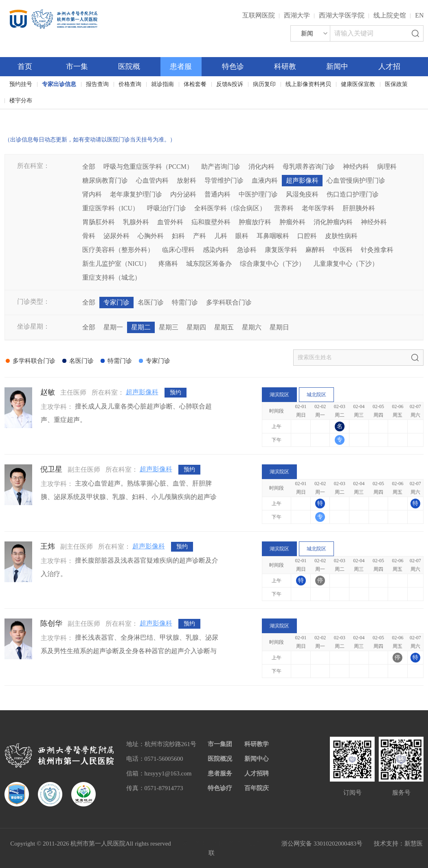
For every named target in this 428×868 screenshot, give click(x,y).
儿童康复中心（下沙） (346, 264)
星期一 (113, 327)
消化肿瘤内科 (333, 222)
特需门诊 (185, 302)
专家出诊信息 (59, 84)
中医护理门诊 (258, 194)
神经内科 (356, 167)
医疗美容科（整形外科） (118, 250)
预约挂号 (21, 84)
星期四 (196, 327)
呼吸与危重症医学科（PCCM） (148, 167)
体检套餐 (195, 84)
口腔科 (307, 236)
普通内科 (217, 194)
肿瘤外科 (292, 222)
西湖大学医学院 (342, 15)
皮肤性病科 (341, 236)
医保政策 (396, 84)
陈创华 (51, 623)
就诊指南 (162, 84)
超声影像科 (302, 180)
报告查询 (97, 84)
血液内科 (265, 180)
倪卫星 (51, 469)
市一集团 (220, 744)
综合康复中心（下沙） (272, 264)
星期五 (224, 327)
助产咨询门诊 (221, 167)
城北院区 (316, 395)
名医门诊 (151, 302)
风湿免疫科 (302, 194)
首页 (25, 66)
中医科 (343, 250)
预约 (176, 392)
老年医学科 (318, 208)
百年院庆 (30, 114)
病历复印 (264, 84)
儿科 (221, 236)
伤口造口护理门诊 (353, 194)
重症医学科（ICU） (111, 208)
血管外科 (170, 222)
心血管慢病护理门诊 (356, 180)
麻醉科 (315, 250)
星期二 (141, 327)
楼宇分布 (21, 100)
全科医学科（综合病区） (230, 208)
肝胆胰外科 (359, 208)
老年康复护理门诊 (136, 194)
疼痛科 (168, 264)
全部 (89, 167)
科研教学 (257, 744)
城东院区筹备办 (209, 264)
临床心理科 (178, 250)
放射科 (187, 180)
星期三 (169, 327)
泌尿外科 (116, 236)
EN (419, 15)
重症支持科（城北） (112, 277)
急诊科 (247, 250)
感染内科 (216, 250)
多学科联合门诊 (229, 302)
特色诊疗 (220, 788)
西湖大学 (297, 15)
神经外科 (374, 222)
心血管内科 (152, 180)
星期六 (252, 327)
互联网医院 (259, 15)
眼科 (242, 236)
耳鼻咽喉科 (273, 236)
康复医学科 (281, 250)
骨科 (89, 236)
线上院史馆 (390, 15)
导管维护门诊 (224, 180)
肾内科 (92, 194)
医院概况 (220, 759)
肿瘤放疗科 (255, 222)
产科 (200, 236)
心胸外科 (151, 236)
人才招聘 (257, 773)
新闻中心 (257, 759)
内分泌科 (183, 194)
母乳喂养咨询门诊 (309, 167)
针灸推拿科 (377, 250)
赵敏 (48, 392)
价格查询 (130, 84)
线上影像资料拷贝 (308, 84)
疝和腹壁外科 (211, 222)
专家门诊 (116, 302)
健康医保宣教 (358, 84)
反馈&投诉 (230, 84)
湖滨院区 (279, 395)
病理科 (387, 167)
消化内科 (261, 167)
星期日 (279, 327)
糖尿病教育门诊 (105, 180)
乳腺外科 (136, 222)
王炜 (48, 546)
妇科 (178, 236)
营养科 (284, 208)
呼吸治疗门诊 (167, 208)
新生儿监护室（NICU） (116, 264)
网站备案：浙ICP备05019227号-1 (226, 844)
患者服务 (220, 773)
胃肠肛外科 (99, 222)
